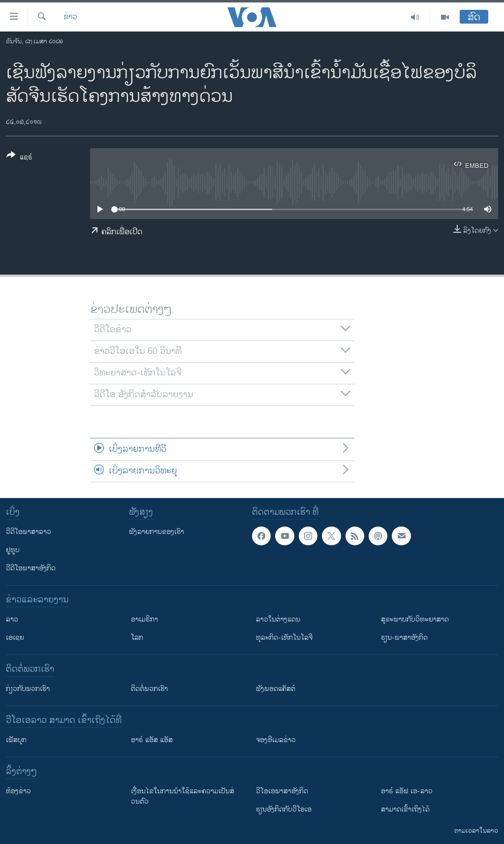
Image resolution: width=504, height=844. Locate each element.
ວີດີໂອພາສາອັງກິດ (31, 568)
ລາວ (12, 619)
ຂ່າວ (70, 17)
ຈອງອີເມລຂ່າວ (276, 740)
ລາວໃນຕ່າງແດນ (278, 619)
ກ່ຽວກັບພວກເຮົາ (28, 689)
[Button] (19, 158)
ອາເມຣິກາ (144, 619)
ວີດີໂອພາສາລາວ (29, 532)
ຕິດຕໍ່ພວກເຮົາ (149, 689)
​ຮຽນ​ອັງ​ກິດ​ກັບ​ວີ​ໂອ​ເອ (284, 809)
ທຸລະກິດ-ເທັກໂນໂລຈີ (284, 638)
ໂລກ (137, 638)
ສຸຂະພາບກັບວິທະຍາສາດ (415, 619)
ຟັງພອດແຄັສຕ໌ (276, 689)
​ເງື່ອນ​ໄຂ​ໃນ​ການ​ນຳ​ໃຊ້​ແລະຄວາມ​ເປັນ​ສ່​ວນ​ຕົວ (183, 796)
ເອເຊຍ (15, 638)
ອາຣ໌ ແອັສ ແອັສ (152, 740)
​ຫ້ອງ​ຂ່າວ (18, 791)
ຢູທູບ (13, 550)
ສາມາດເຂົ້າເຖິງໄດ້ (405, 809)
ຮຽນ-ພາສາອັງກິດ (404, 638)
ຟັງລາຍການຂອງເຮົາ (157, 532)
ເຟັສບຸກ (16, 740)
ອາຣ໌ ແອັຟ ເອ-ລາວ (407, 791)
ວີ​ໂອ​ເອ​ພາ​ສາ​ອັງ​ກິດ (282, 791)
